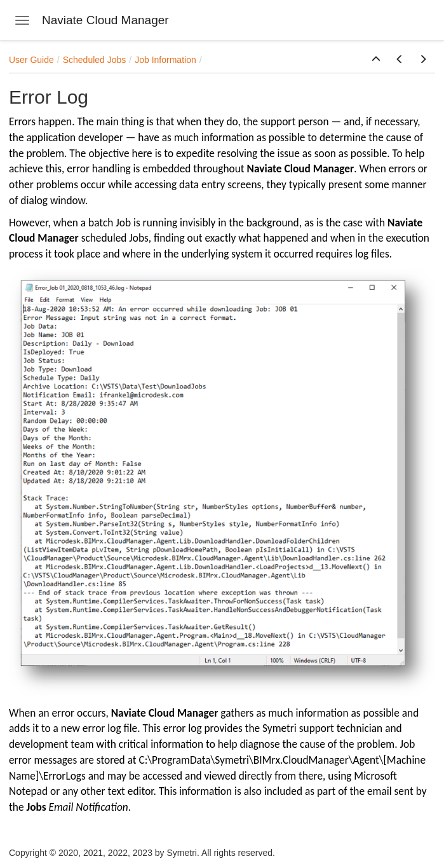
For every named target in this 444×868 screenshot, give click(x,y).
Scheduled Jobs (95, 60)
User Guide (31, 60)
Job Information (165, 60)
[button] (376, 60)
